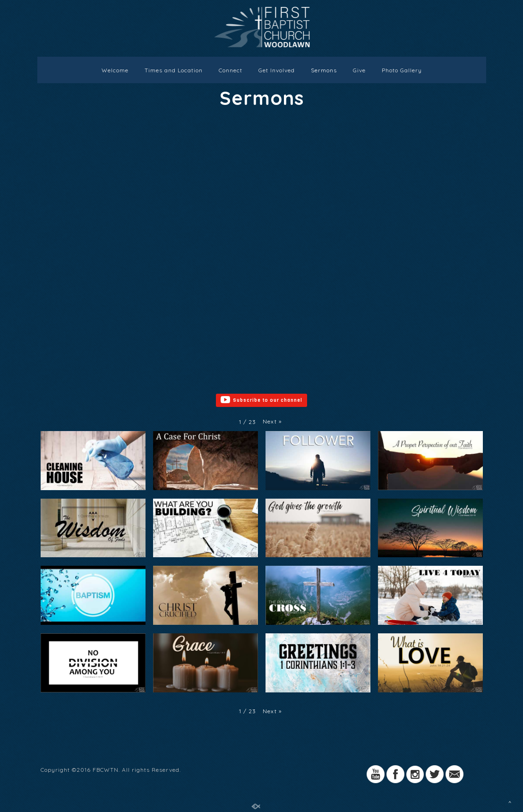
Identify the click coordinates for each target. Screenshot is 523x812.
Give (359, 70)
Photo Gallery (402, 70)
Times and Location (174, 70)
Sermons (324, 70)
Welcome (115, 70)
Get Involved (277, 70)
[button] (272, 421)
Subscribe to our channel (261, 400)
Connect (231, 70)
